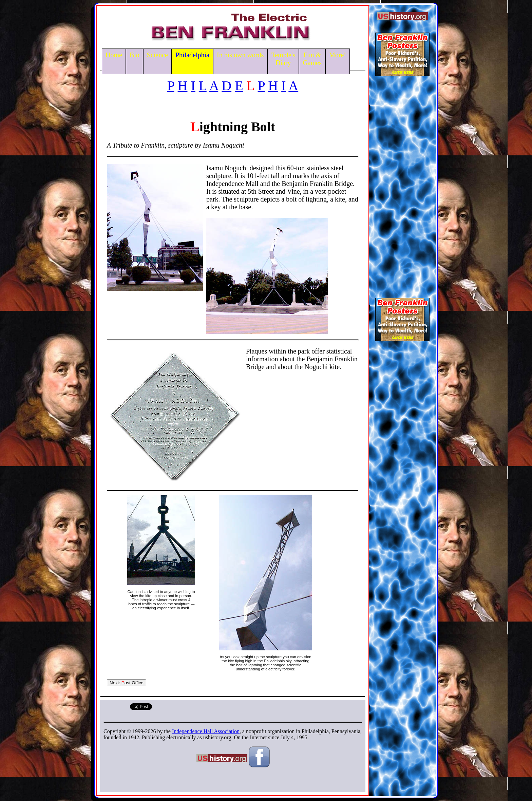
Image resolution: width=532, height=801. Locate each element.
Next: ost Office (127, 683)
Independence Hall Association (206, 731)
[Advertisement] (402, 185)
